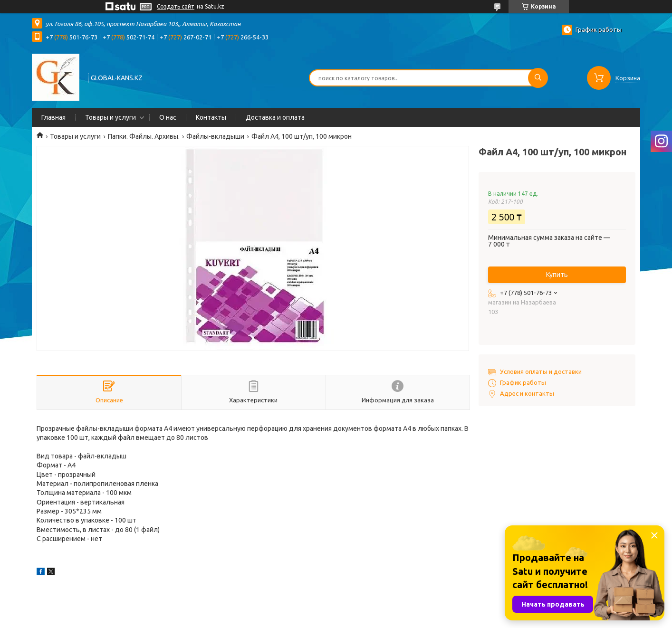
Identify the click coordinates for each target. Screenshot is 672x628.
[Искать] (538, 78)
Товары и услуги (110, 117)
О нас (168, 117)
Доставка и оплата (275, 117)
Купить (557, 275)
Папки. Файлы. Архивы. (144, 136)
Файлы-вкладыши (215, 136)
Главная (53, 117)
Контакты (211, 117)
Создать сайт (176, 6)
